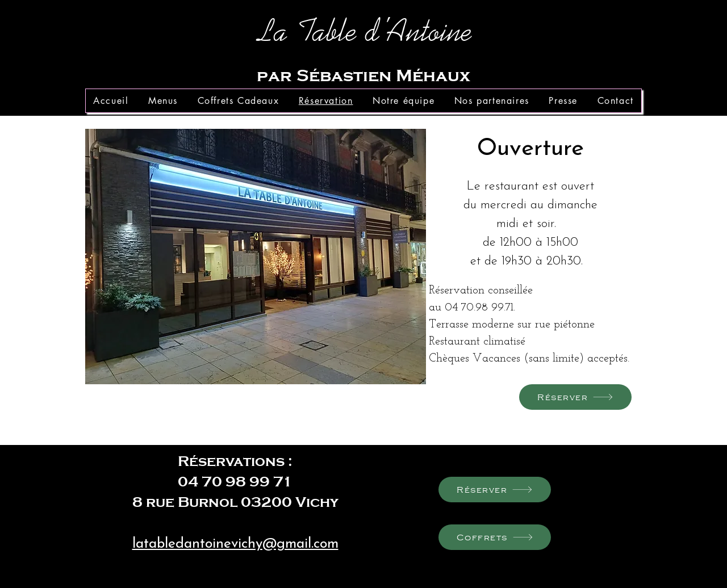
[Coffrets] (495, 537)
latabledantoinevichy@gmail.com (235, 544)
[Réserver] (575, 397)
